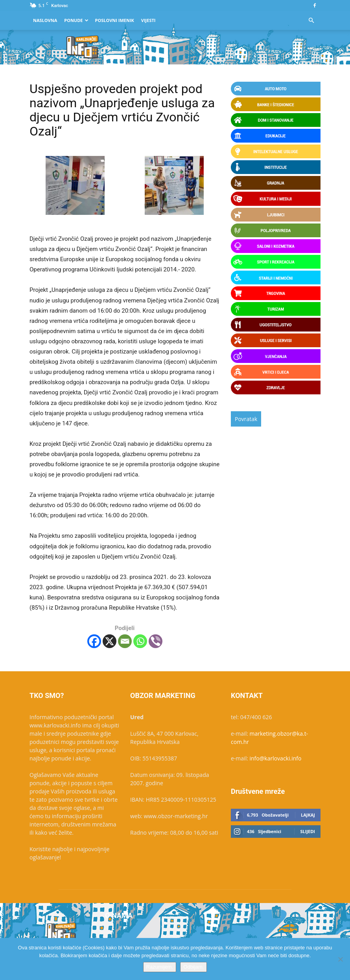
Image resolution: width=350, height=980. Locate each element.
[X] (110, 641)
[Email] (125, 641)
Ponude (76, 20)
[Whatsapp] (140, 641)
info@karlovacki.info (276, 758)
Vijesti (148, 20)
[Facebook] (94, 641)
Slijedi (308, 831)
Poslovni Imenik (114, 20)
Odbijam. (193, 967)
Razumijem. (160, 967)
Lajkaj (308, 815)
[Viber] (156, 641)
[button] (311, 21)
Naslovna (45, 20)
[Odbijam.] (340, 959)
